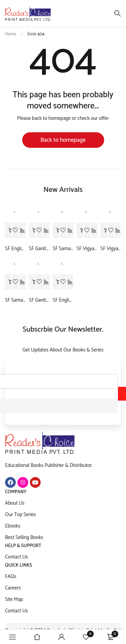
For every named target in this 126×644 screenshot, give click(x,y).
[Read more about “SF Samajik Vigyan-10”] (8, 282)
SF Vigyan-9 (87, 249)
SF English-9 (15, 249)
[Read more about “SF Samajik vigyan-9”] (56, 231)
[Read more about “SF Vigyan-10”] (104, 231)
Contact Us (16, 557)
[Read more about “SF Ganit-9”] (32, 231)
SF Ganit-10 (39, 300)
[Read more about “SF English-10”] (56, 282)
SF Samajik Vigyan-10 (15, 300)
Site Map (14, 599)
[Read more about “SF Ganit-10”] (32, 282)
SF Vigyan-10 (111, 249)
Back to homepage (63, 140)
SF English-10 (63, 300)
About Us (15, 503)
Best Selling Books (24, 537)
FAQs (11, 577)
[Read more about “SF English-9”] (8, 231)
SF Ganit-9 (39, 249)
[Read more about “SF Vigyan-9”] (80, 231)
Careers (13, 588)
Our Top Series (20, 515)
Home (11, 34)
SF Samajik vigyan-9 (63, 249)
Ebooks (13, 526)
